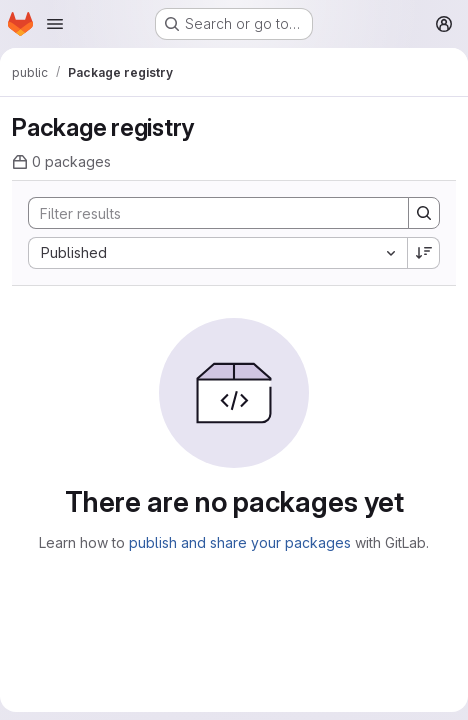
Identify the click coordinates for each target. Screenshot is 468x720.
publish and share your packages (240, 542)
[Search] (208, 213)
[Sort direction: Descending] (424, 253)
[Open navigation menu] (55, 24)
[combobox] (217, 253)
